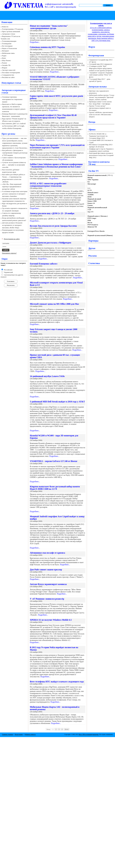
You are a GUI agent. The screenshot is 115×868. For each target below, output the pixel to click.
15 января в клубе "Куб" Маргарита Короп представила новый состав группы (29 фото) (101, 68)
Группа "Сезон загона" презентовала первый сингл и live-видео (100, 108)
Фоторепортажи (96, 55)
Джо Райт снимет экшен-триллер (46, 570)
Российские (8, 270)
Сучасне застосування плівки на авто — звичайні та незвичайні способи (14, 165)
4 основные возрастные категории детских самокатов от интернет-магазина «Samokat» (15, 194)
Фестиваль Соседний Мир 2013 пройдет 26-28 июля (101, 146)
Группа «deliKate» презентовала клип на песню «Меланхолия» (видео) (101, 115)
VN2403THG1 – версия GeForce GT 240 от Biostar (54, 461)
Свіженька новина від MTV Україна (47, 47)
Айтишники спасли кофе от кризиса (47, 553)
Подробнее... (35, 42)
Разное (5, 63)
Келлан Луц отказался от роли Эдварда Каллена (53, 226)
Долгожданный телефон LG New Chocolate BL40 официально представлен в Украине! (53, 116)
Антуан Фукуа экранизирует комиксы (48, 584)
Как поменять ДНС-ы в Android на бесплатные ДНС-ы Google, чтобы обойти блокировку (14, 126)
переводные (20, 90)
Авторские (7, 90)
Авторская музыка (97, 87)
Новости (5, 27)
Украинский (8, 272)
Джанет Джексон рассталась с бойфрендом (50, 243)
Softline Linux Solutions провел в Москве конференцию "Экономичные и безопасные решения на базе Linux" (56, 165)
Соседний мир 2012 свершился (100, 64)
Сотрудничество (8, 75)
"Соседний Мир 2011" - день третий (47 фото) (100, 80)
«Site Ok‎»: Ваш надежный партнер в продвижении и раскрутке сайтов (12, 187)
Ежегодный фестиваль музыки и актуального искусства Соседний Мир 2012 (101, 155)
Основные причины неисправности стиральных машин (12, 99)
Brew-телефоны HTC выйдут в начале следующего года (57, 682)
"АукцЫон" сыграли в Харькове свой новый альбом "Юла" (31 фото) (101, 75)
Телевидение (7, 44)
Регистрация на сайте (12, 239)
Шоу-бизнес (6, 60)
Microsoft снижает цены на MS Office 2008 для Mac (54, 304)
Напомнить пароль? (9, 253)
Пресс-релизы (8, 134)
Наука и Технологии (9, 48)
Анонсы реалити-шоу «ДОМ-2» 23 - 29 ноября (52, 213)
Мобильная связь (8, 53)
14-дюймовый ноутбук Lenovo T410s (47, 376)
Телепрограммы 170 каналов (13, 29)
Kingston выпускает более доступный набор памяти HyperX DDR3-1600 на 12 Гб (55, 488)
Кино (4, 58)
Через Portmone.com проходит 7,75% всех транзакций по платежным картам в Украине (57, 146)
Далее (67, 729)
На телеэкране (7, 46)
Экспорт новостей (9, 70)
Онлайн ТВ (6, 65)
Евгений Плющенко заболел (44, 264)
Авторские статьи (9, 34)
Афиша (92, 130)
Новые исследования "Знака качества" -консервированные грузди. (49, 27)
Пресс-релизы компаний (11, 31)
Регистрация (19, 734)
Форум (5, 68)
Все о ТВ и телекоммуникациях (89, 734)
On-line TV (94, 171)
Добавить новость (30, 734)
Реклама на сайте (8, 77)
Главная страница (7, 734)
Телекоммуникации (9, 41)
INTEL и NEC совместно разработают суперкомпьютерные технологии (48, 185)
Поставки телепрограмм (11, 73)
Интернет (6, 51)
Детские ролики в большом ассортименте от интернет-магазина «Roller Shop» (12, 225)
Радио (4, 56)
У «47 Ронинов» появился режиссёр (47, 599)
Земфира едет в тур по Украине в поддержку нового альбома (101, 150)
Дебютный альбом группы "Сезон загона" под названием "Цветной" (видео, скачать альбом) (102, 97)
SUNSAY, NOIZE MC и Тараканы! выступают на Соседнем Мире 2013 (98, 136)
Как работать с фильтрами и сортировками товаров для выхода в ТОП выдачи (15, 153)
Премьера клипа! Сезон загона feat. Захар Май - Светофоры (100, 103)
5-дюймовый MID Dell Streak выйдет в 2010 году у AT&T (57, 402)
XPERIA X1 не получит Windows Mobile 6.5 (51, 620)
